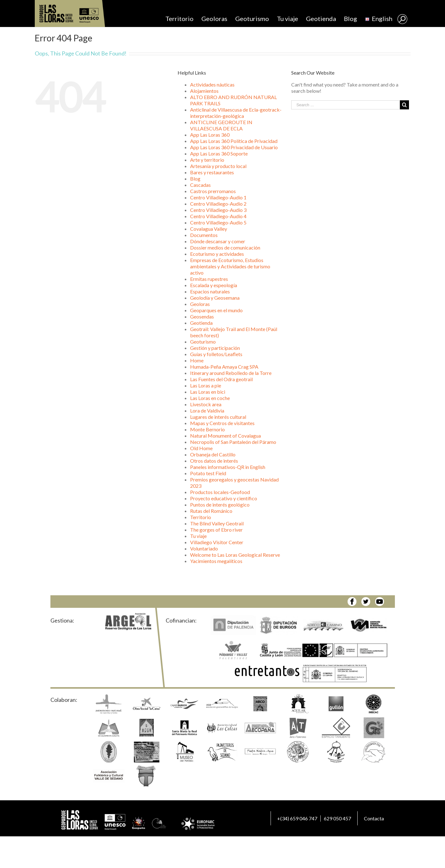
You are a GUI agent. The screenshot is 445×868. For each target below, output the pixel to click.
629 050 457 (337, 818)
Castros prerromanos (213, 191)
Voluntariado (204, 548)
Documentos (204, 235)
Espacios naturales (210, 291)
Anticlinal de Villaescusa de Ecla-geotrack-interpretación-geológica (236, 113)
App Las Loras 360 (210, 135)
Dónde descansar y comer (218, 241)
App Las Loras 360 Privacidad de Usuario (234, 147)
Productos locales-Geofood (220, 492)
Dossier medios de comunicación (225, 247)
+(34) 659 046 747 (297, 818)
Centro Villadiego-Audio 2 (218, 204)
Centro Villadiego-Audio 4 (218, 216)
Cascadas (200, 185)
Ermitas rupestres (209, 279)
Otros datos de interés (214, 461)
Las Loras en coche (210, 398)
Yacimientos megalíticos (216, 561)
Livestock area (206, 404)
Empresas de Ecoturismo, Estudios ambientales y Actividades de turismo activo (230, 266)
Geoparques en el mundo (216, 310)
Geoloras (200, 304)
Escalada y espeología (214, 285)
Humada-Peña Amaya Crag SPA (224, 367)
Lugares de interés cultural (218, 417)
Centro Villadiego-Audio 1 (218, 197)
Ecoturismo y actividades (217, 254)
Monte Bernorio (207, 429)
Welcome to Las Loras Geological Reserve (235, 555)
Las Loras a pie (206, 385)
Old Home (201, 448)
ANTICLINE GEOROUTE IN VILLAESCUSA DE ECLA (221, 125)
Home (197, 360)
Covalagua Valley (209, 229)
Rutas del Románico (211, 511)
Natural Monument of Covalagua (225, 436)
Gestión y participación (215, 348)
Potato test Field (208, 473)
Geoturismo (203, 342)
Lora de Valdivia (207, 410)
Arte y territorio (207, 160)
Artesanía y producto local (218, 166)
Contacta (374, 818)
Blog (195, 179)
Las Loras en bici (208, 392)
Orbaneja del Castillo (213, 454)
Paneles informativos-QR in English (228, 467)
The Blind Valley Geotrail (217, 523)
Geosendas (202, 316)
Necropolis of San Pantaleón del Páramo (233, 442)
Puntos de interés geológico (220, 505)
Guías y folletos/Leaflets (216, 354)
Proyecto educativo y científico (224, 498)
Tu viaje (198, 536)
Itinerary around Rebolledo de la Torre (231, 373)
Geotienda (201, 323)
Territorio (201, 517)
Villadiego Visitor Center (217, 542)
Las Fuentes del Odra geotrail (221, 379)
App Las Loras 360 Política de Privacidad (234, 141)
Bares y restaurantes (212, 172)
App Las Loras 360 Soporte (219, 153)
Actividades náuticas (212, 84)
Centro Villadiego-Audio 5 (218, 222)
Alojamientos (204, 91)
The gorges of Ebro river (216, 530)
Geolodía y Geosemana (215, 298)
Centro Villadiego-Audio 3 (218, 210)
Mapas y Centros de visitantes (222, 423)
